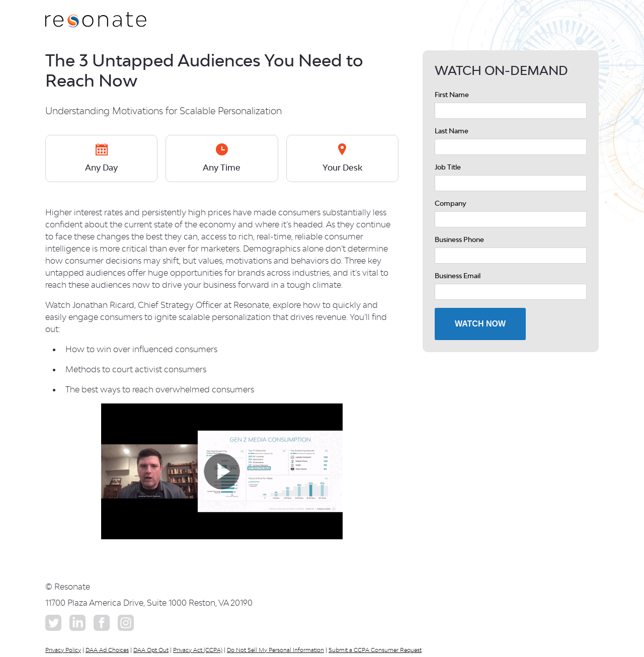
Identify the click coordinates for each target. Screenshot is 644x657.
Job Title (448, 167)
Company (451, 203)
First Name (452, 95)
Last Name (452, 131)
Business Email (458, 276)
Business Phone (459, 239)
